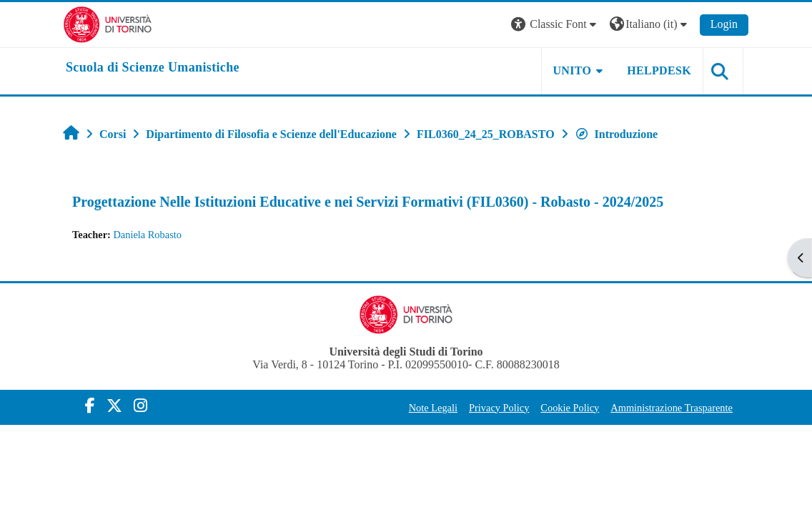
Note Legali (433, 408)
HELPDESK (659, 70)
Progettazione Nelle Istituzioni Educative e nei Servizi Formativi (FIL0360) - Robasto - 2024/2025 (368, 202)
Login (724, 24)
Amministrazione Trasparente (672, 408)
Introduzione (617, 134)
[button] (555, 25)
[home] (153, 68)
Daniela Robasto (147, 235)
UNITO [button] (573, 70)
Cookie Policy (570, 408)
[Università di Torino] (108, 23)
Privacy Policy (499, 408)
